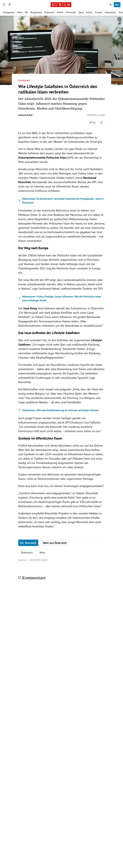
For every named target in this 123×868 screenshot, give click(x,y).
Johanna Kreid (25, 115)
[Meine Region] (10, 5)
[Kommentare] (92, 123)
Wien (20, 12)
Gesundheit (110, 12)
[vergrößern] (119, 19)
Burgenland (36, 12)
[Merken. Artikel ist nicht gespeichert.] (102, 123)
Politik (60, 12)
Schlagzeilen (9, 12)
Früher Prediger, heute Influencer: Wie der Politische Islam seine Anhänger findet (60, 298)
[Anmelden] (111, 5)
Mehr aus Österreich (55, 543)
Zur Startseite (28, 543)
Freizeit (99, 12)
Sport (81, 12)
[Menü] (4, 5)
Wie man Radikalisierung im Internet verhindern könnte (58, 410)
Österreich (49, 12)
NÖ (26, 12)
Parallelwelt (24, 80)
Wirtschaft (71, 12)
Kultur (89, 12)
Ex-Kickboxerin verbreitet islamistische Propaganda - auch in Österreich (61, 201)
